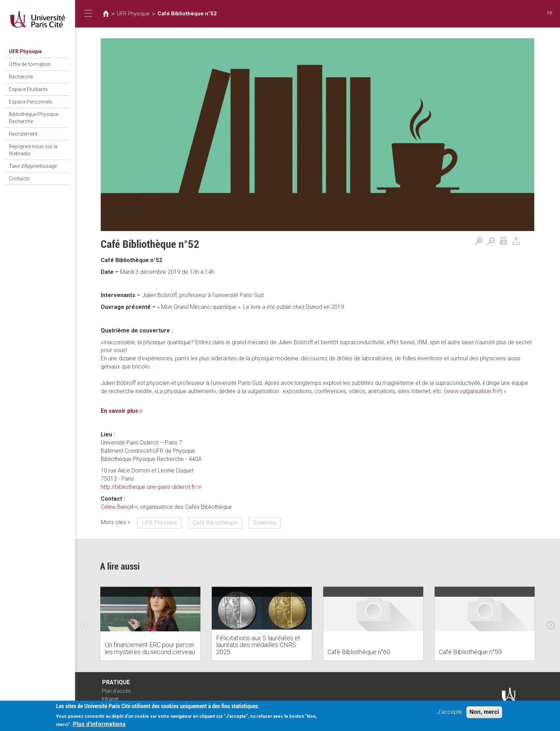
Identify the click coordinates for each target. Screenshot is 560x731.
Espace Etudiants (28, 89)
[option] (150, 624)
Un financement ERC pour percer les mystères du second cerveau (150, 648)
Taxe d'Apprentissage (33, 166)
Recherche (21, 77)
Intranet (110, 699)
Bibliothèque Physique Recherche (34, 118)
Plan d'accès (116, 691)
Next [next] (551, 624)
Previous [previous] (84, 624)
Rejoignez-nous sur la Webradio (33, 150)
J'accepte (449, 712)
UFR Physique (25, 51)
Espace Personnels (31, 102)
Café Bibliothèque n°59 (470, 652)
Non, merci (484, 712)
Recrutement (23, 134)
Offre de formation (30, 64)
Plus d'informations (99, 724)
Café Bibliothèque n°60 (359, 652)
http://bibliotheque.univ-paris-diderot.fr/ (151, 487)
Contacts (19, 179)
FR (550, 13)
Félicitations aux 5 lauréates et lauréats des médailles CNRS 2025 (258, 645)
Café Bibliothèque (215, 523)
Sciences (265, 523)
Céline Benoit (119, 507)
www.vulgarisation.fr (473, 391)
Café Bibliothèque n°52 (187, 14)
